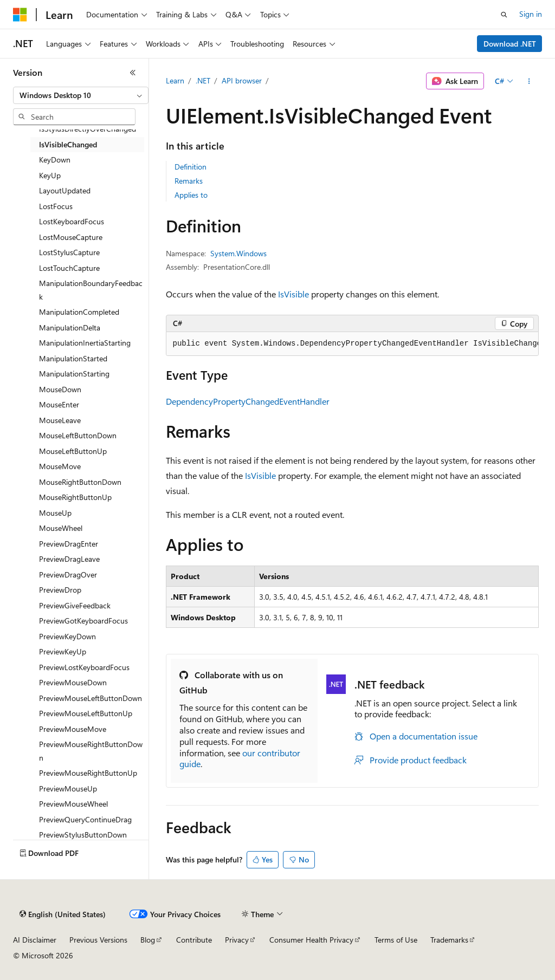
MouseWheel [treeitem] (61, 528)
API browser (242, 80)
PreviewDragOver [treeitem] (68, 575)
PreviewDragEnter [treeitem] (69, 544)
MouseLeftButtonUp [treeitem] (73, 451)
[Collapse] (133, 73)
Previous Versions (98, 940)
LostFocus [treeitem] (56, 206)
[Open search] (504, 15)
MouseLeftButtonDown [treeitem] (78, 435)
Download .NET (510, 44)
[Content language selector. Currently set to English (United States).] (63, 914)
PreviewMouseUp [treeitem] (68, 788)
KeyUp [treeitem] (50, 175)
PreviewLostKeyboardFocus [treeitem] (84, 667)
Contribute (194, 940)
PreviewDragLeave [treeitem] (69, 559)
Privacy (237, 940)
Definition (191, 167)
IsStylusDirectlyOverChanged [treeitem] (88, 129)
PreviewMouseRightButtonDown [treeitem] (91, 751)
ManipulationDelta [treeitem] (70, 327)
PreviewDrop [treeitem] (60, 590)
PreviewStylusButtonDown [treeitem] (83, 835)
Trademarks (449, 940)
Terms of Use (396, 940)
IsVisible (293, 294)
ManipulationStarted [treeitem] (73, 358)
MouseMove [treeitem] (60, 466)
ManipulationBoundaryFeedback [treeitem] (91, 290)
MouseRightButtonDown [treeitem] (80, 482)
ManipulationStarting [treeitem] (74, 374)
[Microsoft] (20, 15)
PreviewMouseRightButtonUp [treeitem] (88, 773)
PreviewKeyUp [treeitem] (63, 651)
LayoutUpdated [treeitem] (65, 190)
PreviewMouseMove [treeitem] (73, 729)
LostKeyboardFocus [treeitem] (72, 221)
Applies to (191, 195)
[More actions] (529, 81)
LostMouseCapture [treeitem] (71, 237)
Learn (175, 80)
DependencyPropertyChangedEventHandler (248, 401)
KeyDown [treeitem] (55, 160)
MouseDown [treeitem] (60, 389)
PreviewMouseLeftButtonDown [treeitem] (91, 698)
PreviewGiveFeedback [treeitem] (75, 605)
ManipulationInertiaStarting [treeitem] (85, 343)
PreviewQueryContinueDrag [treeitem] (85, 819)
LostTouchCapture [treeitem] (69, 268)
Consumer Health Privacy (311, 940)
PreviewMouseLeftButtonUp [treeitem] (86, 713)
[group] (352, 344)
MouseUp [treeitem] (55, 513)
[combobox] (81, 95)
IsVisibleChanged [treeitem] (68, 144)
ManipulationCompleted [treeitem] (79, 312)
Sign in (531, 14)
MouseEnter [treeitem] (59, 404)
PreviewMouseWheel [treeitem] (73, 804)
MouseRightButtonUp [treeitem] (75, 497)
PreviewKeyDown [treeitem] (67, 636)
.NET (203, 80)
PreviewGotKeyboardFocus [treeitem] (83, 621)
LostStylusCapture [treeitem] (69, 252)
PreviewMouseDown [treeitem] (73, 682)
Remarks (189, 181)
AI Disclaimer (35, 940)
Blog (148, 940)
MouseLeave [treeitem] (60, 420)
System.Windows (238, 253)
